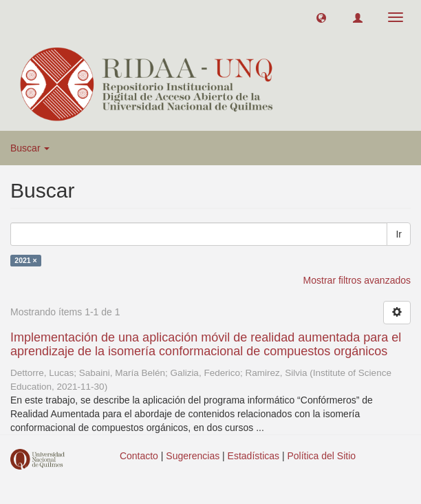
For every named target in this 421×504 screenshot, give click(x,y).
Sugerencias (193, 456)
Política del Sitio (322, 456)
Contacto (139, 456)
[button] (321, 17)
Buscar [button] (30, 148)
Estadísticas (253, 456)
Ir (399, 234)
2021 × (25, 260)
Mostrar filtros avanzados (357, 280)
